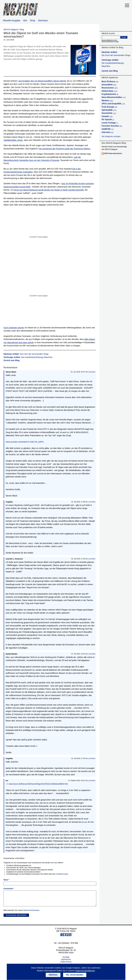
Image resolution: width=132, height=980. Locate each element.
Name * (6, 880)
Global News (109, 91)
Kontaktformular (61, 874)
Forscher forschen (112, 126)
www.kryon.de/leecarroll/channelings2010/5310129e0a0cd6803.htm (38, 784)
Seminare (43, 20)
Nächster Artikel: (26, 354)
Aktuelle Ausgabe (12, 20)
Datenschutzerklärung (85, 971)
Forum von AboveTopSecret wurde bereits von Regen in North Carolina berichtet (48, 190)
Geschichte (109, 113)
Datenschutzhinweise (31, 910)
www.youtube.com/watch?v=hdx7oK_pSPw (25, 442)
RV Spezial (108, 119)
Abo (25, 20)
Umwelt (107, 116)
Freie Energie (109, 107)
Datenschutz (66, 962)
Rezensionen (110, 88)
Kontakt (66, 957)
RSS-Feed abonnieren (113, 153)
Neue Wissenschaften (114, 97)
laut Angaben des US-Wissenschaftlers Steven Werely (42, 81)
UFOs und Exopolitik (113, 104)
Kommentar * (9, 889)
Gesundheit (109, 85)
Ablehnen (53, 975)
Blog (22, 29)
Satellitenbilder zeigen (13, 140)
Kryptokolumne (110, 94)
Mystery (107, 100)
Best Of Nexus (110, 81)
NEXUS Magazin (11, 29)
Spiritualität (109, 110)
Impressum (66, 959)
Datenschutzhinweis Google (110, 42)
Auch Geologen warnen (14, 328)
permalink (92, 372)
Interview (107, 132)
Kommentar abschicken (16, 915)
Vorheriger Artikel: (28, 357)
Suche (124, 37)
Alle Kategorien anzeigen (111, 136)
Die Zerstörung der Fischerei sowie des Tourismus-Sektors (65, 149)
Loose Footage (110, 123)
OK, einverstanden (75, 975)
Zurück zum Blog (12, 360)
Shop (33, 20)
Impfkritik (108, 129)
